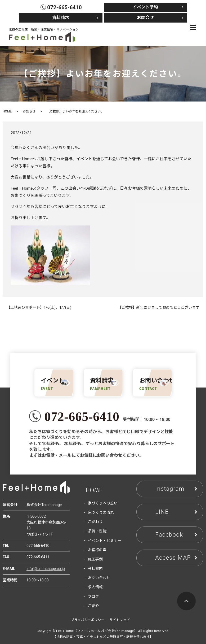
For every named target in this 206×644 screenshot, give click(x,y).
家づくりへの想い (103, 503)
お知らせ (29, 111)
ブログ (93, 597)
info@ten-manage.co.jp (46, 569)
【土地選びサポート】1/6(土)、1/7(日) (39, 307)
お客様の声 (97, 550)
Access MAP (173, 558)
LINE (162, 512)
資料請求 (61, 18)
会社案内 (95, 568)
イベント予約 (145, 7)
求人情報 (95, 587)
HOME (7, 111)
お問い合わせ (99, 578)
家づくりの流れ (101, 512)
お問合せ (145, 18)
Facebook (169, 535)
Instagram (170, 489)
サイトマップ (120, 620)
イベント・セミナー (105, 541)
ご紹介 (93, 606)
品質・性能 (97, 531)
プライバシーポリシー (88, 620)
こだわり (95, 522)
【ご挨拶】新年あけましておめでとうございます (159, 307)
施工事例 (95, 559)
